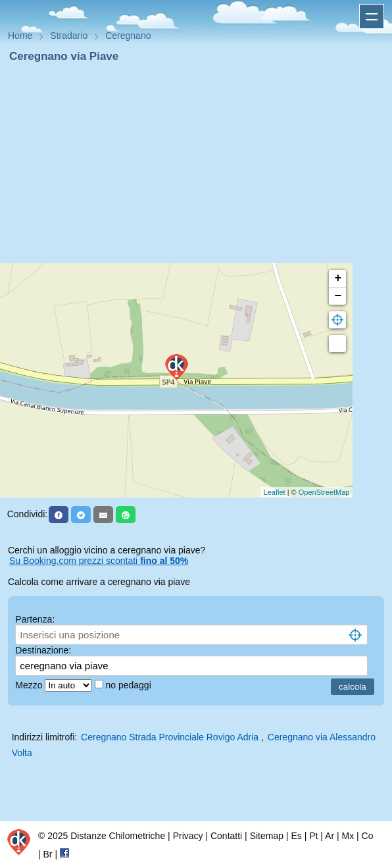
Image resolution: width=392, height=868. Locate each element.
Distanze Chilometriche (118, 836)
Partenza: (35, 619)
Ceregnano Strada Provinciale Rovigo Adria (170, 737)
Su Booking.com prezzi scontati (99, 561)
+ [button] (338, 278)
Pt (313, 836)
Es (296, 836)
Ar (330, 836)
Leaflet (275, 492)
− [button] (338, 296)
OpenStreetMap (324, 492)
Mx (348, 836)
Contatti (226, 836)
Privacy (188, 836)
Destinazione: (43, 650)
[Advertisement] (196, 163)
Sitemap (267, 836)
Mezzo (30, 685)
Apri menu (372, 16)
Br (48, 854)
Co (368, 836)
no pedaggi (129, 685)
